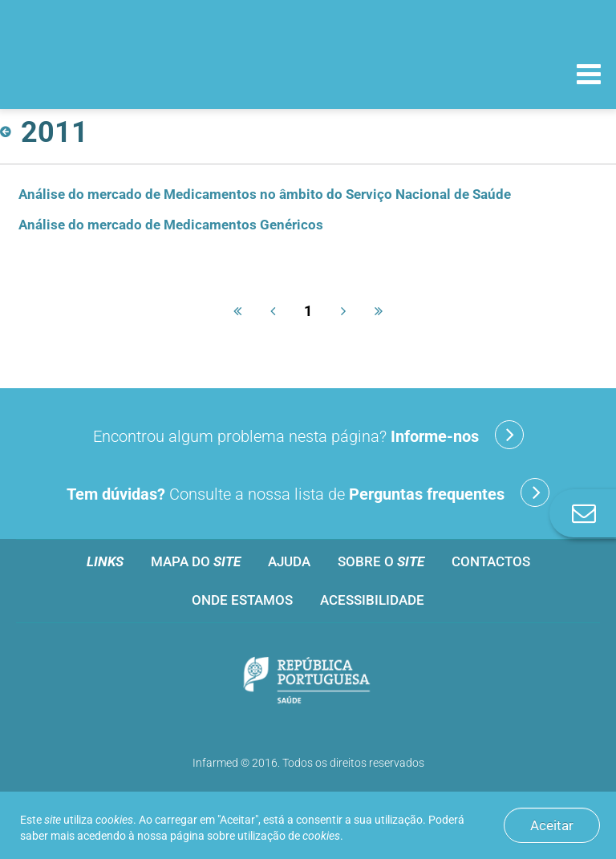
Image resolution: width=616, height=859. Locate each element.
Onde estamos (242, 600)
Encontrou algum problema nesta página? (308, 435)
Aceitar (552, 825)
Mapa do (196, 561)
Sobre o (381, 561)
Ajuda (289, 561)
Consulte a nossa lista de (308, 492)
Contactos (491, 561)
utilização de (289, 836)
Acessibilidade (372, 600)
